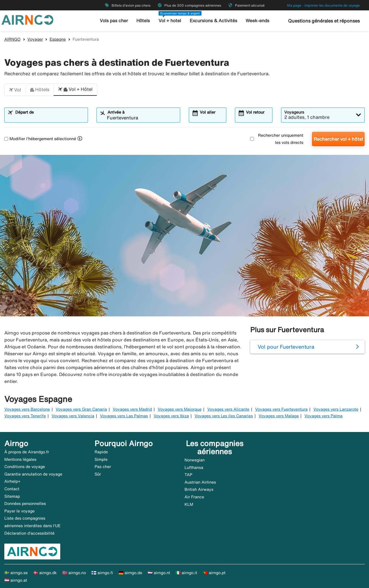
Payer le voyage (19, 511)
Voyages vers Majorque (180, 409)
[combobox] (50, 118)
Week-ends (256, 21)
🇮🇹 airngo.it (186, 573)
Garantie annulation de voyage (33, 474)
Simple (101, 459)
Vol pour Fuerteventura (286, 347)
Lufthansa (194, 467)
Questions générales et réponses (324, 21)
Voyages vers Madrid (132, 409)
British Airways (199, 489)
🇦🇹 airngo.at (16, 580)
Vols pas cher (115, 21)
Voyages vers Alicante (228, 409)
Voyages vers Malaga (279, 416)
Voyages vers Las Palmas (124, 416)
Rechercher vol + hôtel (338, 139)
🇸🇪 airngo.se (16, 573)
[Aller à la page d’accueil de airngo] (27, 19)
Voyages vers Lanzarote (336, 409)
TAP (188, 475)
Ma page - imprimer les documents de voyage (323, 5)
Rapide (101, 452)
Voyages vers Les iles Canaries (224, 416)
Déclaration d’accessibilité (29, 533)
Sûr (98, 474)
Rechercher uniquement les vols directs (277, 139)
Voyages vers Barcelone (27, 409)
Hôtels (144, 21)
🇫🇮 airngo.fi (102, 573)
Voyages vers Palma (323, 416)
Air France (194, 497)
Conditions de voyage (25, 467)
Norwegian (195, 460)
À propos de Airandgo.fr (27, 452)
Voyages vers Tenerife (25, 416)
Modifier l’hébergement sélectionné (40, 139)
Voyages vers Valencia (73, 416)
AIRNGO (12, 39)
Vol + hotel (170, 21)
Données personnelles (25, 504)
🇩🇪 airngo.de (130, 573)
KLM (189, 504)
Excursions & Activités (213, 21)
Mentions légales (20, 459)
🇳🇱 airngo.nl (159, 573)
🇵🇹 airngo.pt (214, 573)
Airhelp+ (12, 481)
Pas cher (103, 467)
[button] (15, 90)
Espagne (58, 39)
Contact (12, 489)
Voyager (35, 39)
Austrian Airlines (200, 482)
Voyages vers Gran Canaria (81, 409)
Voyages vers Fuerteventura (281, 409)
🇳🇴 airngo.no (74, 573)
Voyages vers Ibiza (171, 416)
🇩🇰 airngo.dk (45, 573)
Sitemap (12, 496)
